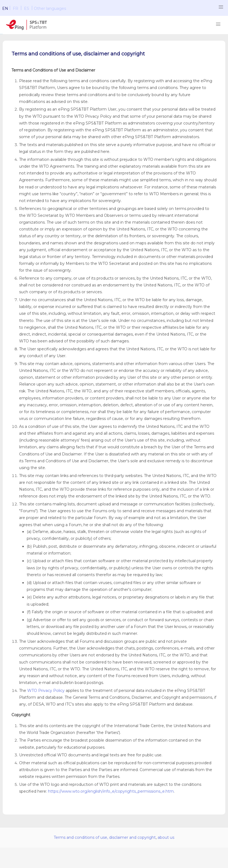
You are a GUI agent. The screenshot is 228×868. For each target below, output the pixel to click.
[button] (221, 7)
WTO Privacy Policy (46, 691)
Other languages (50, 8)
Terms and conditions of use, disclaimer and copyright (105, 837)
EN (5, 8)
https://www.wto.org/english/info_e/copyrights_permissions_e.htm (111, 791)
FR (16, 8)
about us (166, 837)
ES (27, 8)
